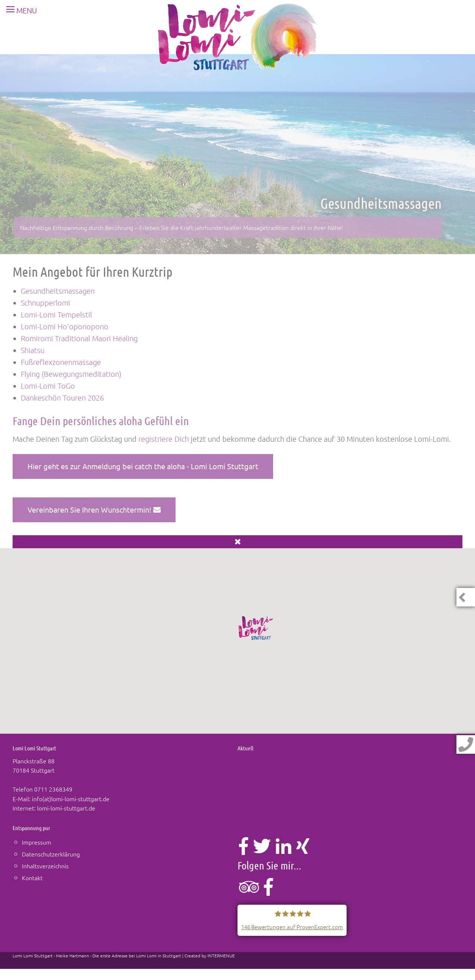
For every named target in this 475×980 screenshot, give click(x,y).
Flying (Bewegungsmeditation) (71, 374)
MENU (19, 10)
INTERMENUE (221, 956)
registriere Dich (164, 439)
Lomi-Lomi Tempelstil (56, 315)
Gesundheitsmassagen (58, 291)
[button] (256, 628)
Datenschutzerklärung (51, 854)
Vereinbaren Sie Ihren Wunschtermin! (94, 509)
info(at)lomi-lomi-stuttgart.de (71, 799)
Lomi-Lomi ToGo (48, 386)
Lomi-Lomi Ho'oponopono (65, 326)
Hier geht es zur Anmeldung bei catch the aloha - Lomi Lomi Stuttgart (143, 466)
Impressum (37, 842)
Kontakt (32, 878)
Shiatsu (33, 350)
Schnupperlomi (45, 303)
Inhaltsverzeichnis (45, 866)
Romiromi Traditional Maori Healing (79, 338)
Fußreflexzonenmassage (61, 362)
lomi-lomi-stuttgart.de (66, 808)
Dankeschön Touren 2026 (62, 398)
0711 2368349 (53, 789)
